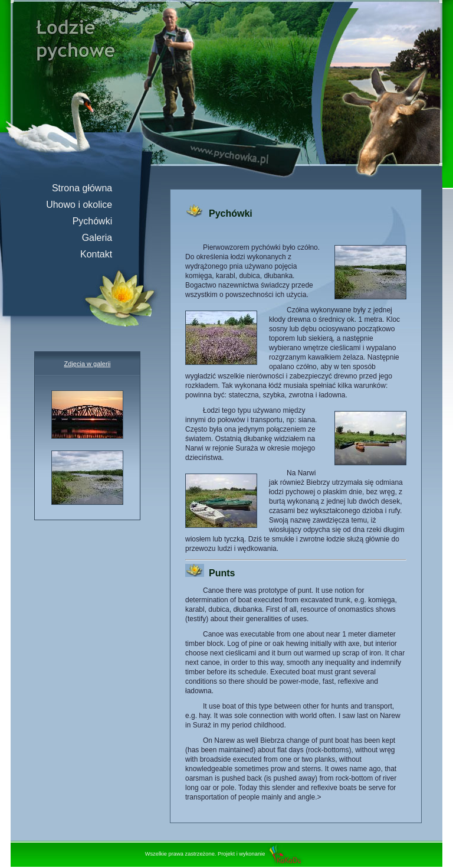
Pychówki (98, 221)
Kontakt (101, 254)
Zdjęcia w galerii (88, 364)
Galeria (102, 238)
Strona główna (87, 188)
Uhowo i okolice (84, 205)
